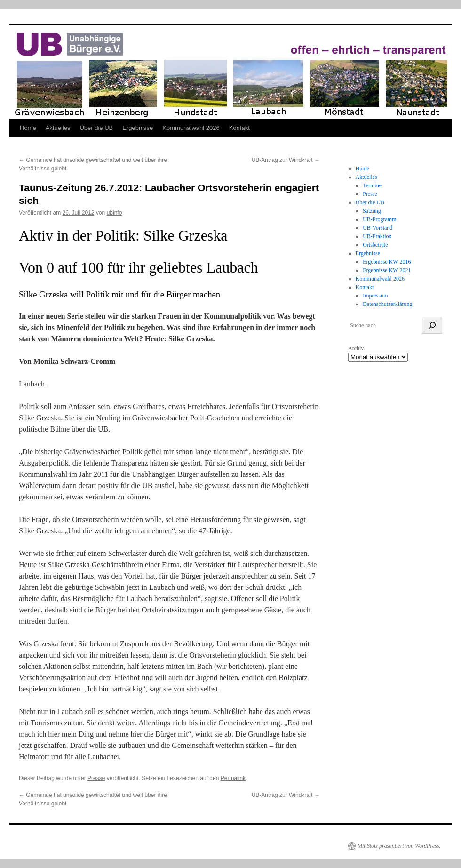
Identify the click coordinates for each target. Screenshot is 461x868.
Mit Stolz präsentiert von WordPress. (399, 846)
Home (28, 128)
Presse (96, 778)
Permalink (233, 778)
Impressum (375, 296)
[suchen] (432, 325)
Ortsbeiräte (375, 245)
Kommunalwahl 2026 (191, 128)
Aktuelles (58, 128)
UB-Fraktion (377, 236)
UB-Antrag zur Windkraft (286, 160)
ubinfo (115, 213)
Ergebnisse (138, 128)
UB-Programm (379, 219)
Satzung (372, 211)
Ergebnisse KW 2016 (387, 262)
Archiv (356, 348)
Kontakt (239, 128)
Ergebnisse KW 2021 (387, 270)
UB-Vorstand (378, 228)
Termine (372, 185)
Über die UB (96, 128)
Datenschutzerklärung (387, 304)
